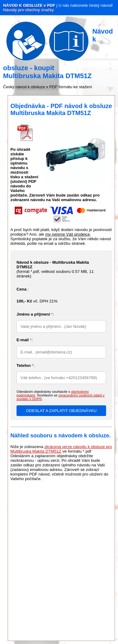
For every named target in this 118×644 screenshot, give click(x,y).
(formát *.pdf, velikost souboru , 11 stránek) (55, 269)
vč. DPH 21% (37, 301)
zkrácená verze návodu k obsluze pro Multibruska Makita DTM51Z (61, 449)
